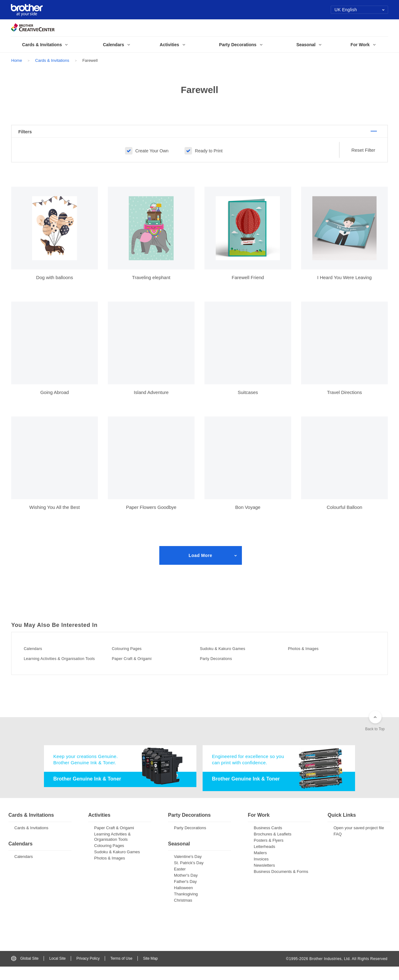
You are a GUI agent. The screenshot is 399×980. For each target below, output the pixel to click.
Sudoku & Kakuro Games (232, 656)
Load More (200, 563)
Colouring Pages (134, 656)
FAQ (338, 847)
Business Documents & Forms (281, 885)
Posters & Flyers (269, 854)
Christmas (183, 914)
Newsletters (264, 879)
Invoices (261, 872)
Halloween (183, 901)
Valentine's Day (188, 870)
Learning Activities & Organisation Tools (65, 668)
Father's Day (185, 895)
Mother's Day (186, 889)
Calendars (38, 656)
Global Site (25, 972)
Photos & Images (311, 656)
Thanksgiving (186, 907)
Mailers (260, 866)
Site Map (150, 972)
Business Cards (268, 841)
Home (17, 60)
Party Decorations (223, 666)
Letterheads (264, 860)
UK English (360, 10)
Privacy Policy (88, 972)
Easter (180, 882)
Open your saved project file (359, 841)
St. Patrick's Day (189, 876)
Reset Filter (363, 158)
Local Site (58, 972)
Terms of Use (121, 972)
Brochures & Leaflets (273, 847)
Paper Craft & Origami (140, 666)
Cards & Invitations (52, 60)
